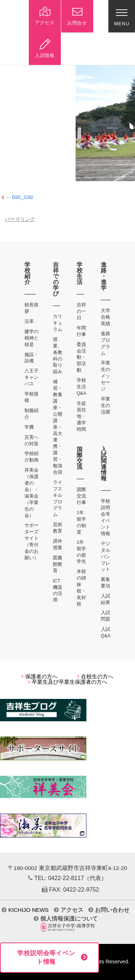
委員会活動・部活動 (81, 357)
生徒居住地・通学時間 (81, 416)
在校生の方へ (95, 677)
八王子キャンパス (31, 377)
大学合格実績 (105, 317)
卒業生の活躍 (105, 405)
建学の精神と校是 (31, 338)
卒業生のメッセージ (105, 376)
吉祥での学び (56, 279)
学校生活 (80, 273)
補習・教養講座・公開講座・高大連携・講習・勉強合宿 (58, 427)
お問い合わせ (109, 910)
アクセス (69, 910)
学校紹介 (28, 273)
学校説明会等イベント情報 (46, 957)
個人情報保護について (66, 918)
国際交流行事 (81, 496)
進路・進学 (104, 276)
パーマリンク (20, 219)
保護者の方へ (40, 677)
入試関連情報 (104, 464)
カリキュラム (58, 323)
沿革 (29, 321)
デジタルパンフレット (105, 557)
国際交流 (80, 458)
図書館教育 (58, 564)
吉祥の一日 (81, 311)
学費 (29, 427)
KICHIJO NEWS (25, 910)
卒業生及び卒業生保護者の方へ (68, 682)
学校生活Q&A (82, 387)
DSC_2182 (22, 197)
